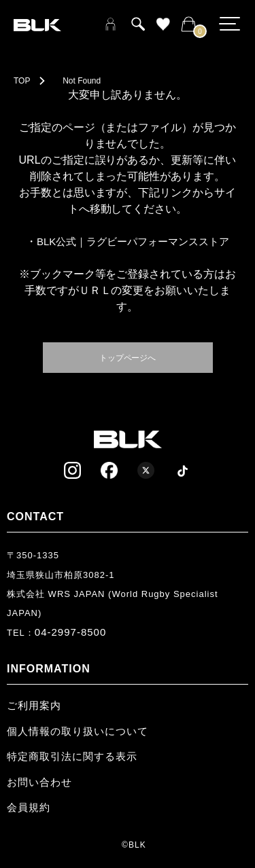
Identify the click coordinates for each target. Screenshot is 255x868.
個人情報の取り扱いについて (78, 731)
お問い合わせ (39, 782)
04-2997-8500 (70, 632)
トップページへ (128, 357)
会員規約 (29, 807)
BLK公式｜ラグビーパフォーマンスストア (133, 241)
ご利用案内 (34, 705)
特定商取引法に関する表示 (72, 756)
